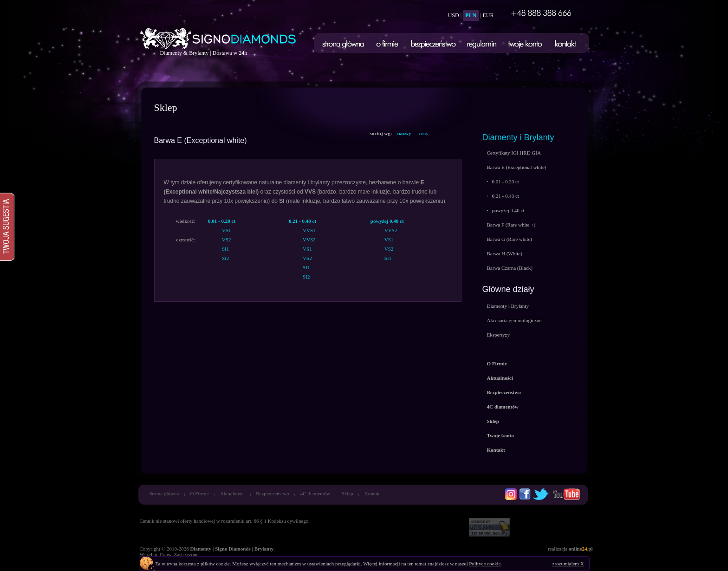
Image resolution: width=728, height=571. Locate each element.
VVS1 (309, 230)
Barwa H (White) (505, 253)
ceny (424, 133)
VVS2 (309, 240)
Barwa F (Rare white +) (511, 225)
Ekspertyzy (498, 335)
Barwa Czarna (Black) (510, 268)
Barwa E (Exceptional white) (517, 167)
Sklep (348, 493)
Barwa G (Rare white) (510, 239)
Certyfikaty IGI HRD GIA (514, 153)
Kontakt (373, 493)
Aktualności (232, 493)
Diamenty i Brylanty (518, 137)
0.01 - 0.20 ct (503, 182)
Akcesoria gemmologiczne (514, 320)
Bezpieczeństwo (272, 493)
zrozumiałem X (568, 564)
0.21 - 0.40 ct (503, 196)
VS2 (227, 240)
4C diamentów (315, 493)
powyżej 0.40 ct (506, 210)
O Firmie (200, 493)
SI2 (225, 258)
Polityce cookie (485, 564)
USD (454, 15)
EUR (488, 15)
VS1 (227, 230)
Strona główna (164, 493)
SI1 (225, 249)
